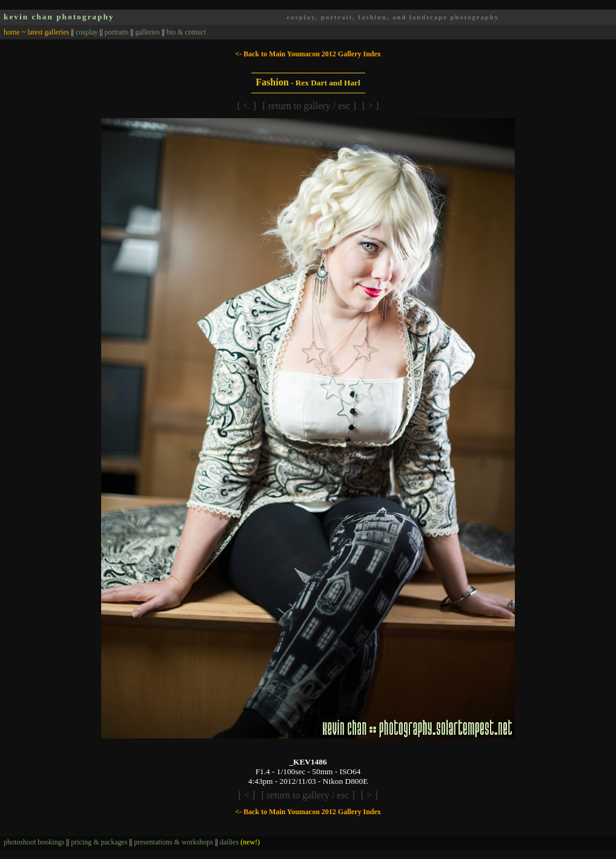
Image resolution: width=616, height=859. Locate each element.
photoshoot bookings (34, 842)
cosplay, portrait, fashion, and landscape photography (393, 17)
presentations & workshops (174, 842)
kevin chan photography (59, 17)
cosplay (87, 32)
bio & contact (186, 32)
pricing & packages (99, 842)
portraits (116, 32)
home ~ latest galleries (36, 32)
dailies (240, 842)
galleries (147, 32)
